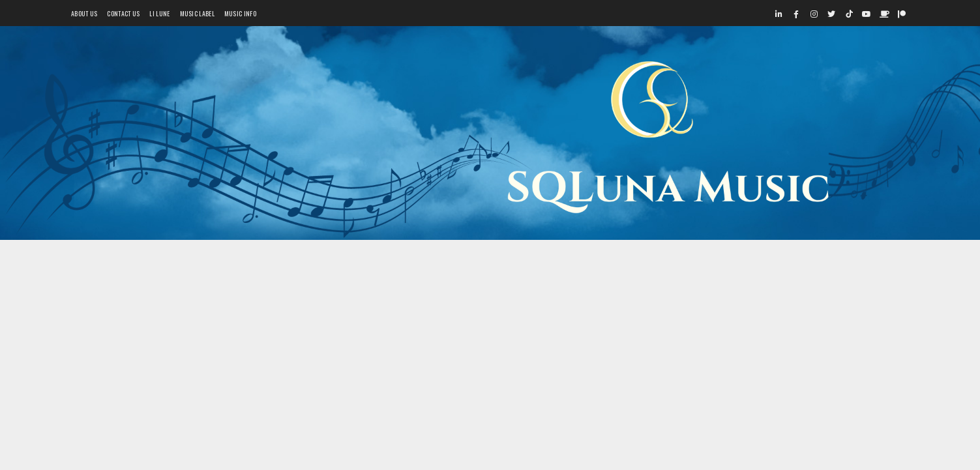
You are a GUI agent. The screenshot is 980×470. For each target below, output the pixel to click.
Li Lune (159, 13)
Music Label (197, 13)
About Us (84, 13)
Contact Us (123, 13)
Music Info (240, 13)
